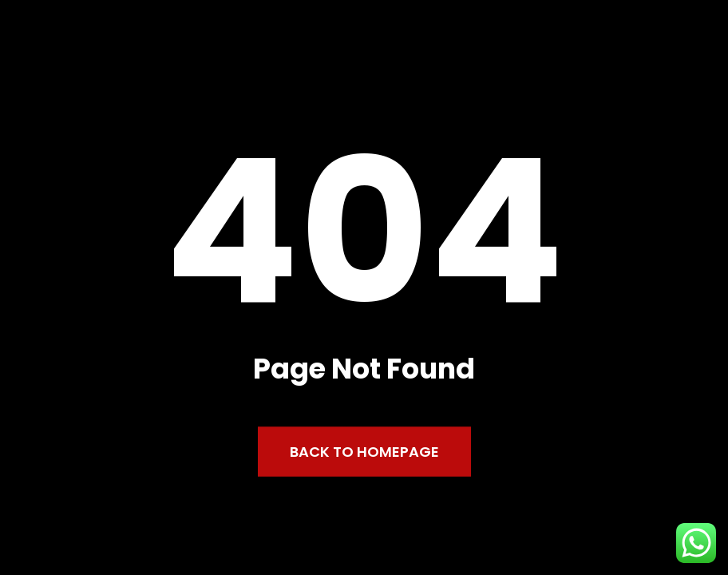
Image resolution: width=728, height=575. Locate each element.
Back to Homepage (364, 452)
